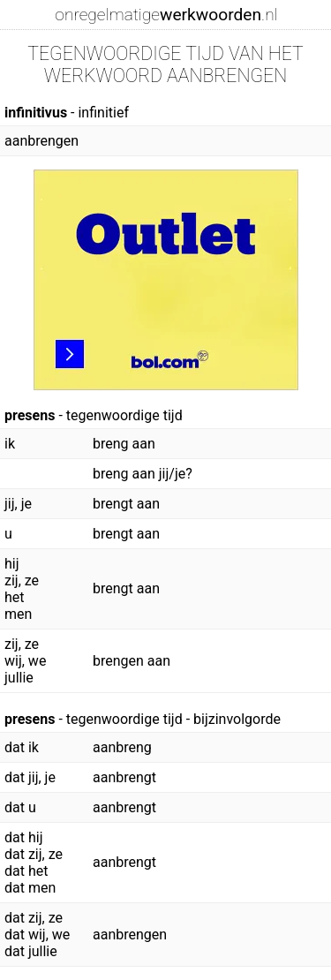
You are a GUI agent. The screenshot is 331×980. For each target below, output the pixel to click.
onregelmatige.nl (166, 15)
